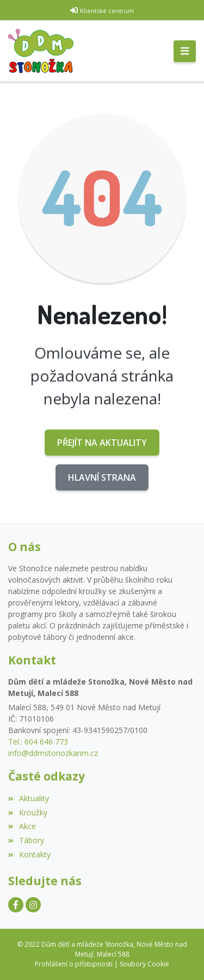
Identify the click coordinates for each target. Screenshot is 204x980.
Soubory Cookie (144, 964)
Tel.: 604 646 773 (38, 742)
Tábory (26, 840)
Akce (22, 826)
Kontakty (29, 854)
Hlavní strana (102, 477)
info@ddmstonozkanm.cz (53, 753)
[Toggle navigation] (185, 51)
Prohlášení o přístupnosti (74, 964)
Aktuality (29, 798)
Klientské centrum (107, 11)
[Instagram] (33, 905)
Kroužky (28, 812)
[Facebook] (16, 905)
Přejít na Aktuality (102, 443)
